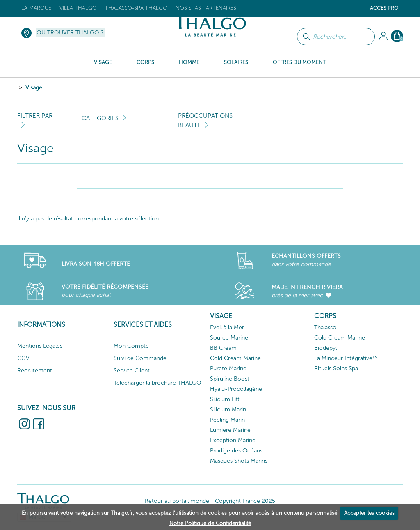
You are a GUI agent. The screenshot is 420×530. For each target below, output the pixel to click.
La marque (36, 8)
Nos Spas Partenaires (206, 8)
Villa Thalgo (78, 8)
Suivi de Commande (140, 358)
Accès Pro (384, 8)
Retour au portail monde (177, 501)
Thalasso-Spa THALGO (136, 8)
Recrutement (35, 371)
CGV (23, 358)
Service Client (132, 371)
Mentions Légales (40, 346)
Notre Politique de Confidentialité (210, 523)
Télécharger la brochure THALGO (157, 383)
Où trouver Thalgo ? (70, 33)
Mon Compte (131, 346)
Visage (34, 88)
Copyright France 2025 (245, 501)
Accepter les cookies (369, 513)
